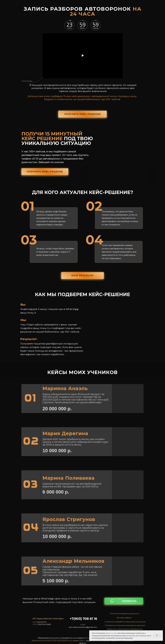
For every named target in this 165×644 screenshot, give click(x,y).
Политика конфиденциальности (124, 614)
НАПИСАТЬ (129, 601)
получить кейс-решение (83, 114)
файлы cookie (111, 633)
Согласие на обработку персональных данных (125, 622)
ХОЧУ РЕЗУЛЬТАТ (83, 275)
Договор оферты (124, 618)
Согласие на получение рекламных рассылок (125, 625)
